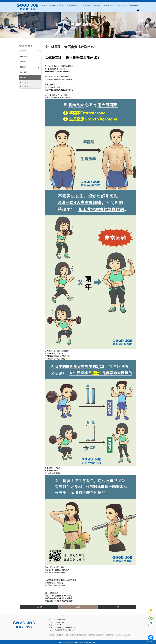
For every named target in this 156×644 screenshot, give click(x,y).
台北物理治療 (38, 638)
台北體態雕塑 (98, 638)
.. (85, 642)
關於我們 (45, 5)
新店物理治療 (108, 638)
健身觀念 (25, 86)
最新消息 (97, 5)
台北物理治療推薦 (50, 638)
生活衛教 (25, 82)
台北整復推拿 (76, 638)
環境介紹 (86, 5)
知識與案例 (109, 5)
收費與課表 (24, 56)
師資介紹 (23, 67)
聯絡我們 (134, 5)
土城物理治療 (118, 638)
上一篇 (39, 607)
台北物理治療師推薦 (64, 638)
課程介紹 (23, 62)
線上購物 (123, 5)
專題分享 (23, 77)
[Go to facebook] (151, 638)
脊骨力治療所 (58, 5)
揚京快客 (70, 642)
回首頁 (52, 635)
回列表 (78, 607)
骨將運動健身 (73, 5)
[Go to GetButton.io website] (151, 642)
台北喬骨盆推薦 (87, 638)
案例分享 (23, 72)
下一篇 (117, 607)
